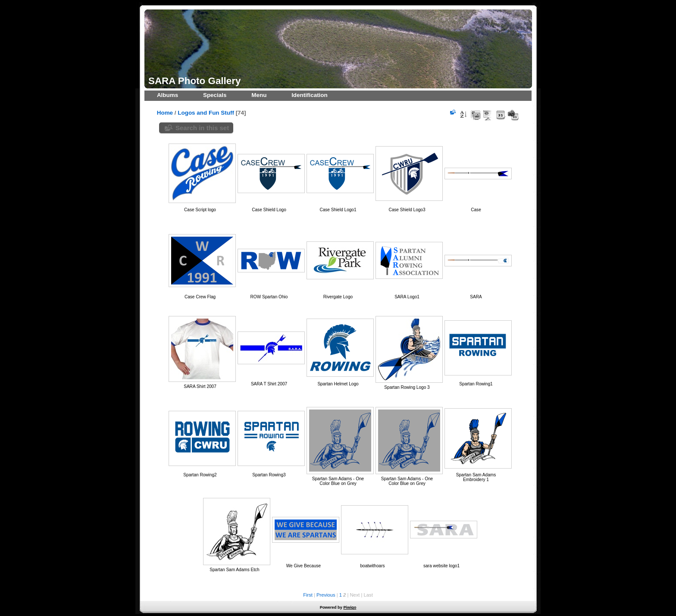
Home (165, 113)
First (308, 595)
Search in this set (202, 128)
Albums (167, 95)
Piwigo (350, 607)
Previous (326, 595)
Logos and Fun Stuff (206, 113)
